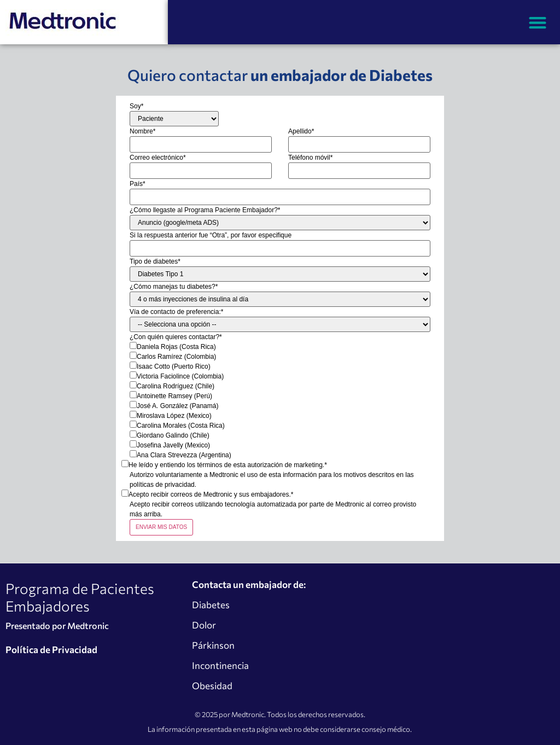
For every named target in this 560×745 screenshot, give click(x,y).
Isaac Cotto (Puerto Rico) (174, 366)
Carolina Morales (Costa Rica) (181, 426)
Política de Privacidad (51, 650)
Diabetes (211, 605)
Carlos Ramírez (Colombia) (176, 357)
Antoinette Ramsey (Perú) (174, 396)
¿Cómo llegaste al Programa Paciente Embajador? (205, 210)
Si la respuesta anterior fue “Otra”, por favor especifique (211, 235)
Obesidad (212, 686)
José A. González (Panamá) (177, 406)
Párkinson (213, 645)
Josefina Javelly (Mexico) (173, 445)
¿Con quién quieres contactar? (176, 337)
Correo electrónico (158, 158)
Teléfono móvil (310, 158)
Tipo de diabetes (155, 261)
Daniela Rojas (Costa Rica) (176, 347)
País (138, 184)
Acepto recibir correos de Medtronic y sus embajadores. (211, 494)
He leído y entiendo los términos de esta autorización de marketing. (228, 465)
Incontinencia (220, 665)
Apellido (301, 131)
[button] (538, 22)
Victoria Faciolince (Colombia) (180, 376)
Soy (136, 106)
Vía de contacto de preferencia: (176, 312)
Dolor (204, 625)
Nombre (142, 131)
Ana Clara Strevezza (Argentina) (184, 455)
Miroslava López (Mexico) (174, 416)
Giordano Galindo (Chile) (173, 435)
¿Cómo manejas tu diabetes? (174, 287)
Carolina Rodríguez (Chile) (176, 386)
